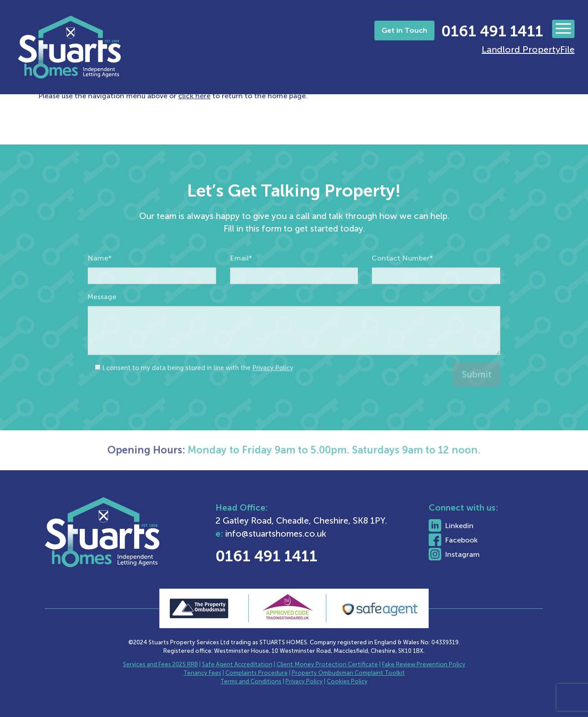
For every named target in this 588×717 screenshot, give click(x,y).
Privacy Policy (273, 384)
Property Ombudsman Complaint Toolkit (348, 673)
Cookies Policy (347, 681)
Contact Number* (402, 274)
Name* (100, 274)
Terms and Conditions (251, 681)
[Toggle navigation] (563, 29)
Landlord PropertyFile (528, 49)
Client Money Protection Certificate (327, 664)
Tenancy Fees (202, 673)
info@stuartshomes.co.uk (302, 534)
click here (194, 96)
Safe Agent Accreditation (237, 664)
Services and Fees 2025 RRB (160, 664)
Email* (241, 274)
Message (102, 313)
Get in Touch (404, 30)
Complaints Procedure (257, 673)
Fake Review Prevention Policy (424, 664)
